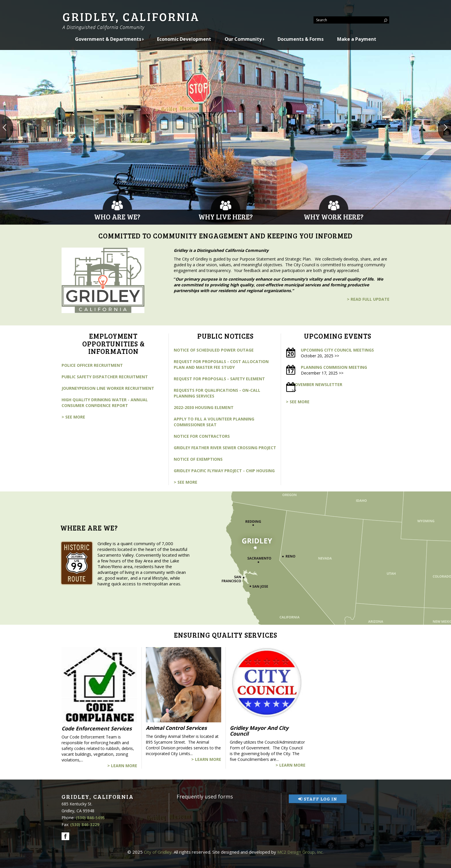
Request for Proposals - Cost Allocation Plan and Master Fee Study (221, 364)
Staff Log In (318, 799)
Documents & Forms (301, 39)
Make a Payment (357, 39)
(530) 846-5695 (90, 818)
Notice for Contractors (202, 436)
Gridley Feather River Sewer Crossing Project (225, 448)
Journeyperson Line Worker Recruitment (108, 388)
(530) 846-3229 (85, 824)
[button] (7, 128)
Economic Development (184, 39)
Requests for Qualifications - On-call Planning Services (217, 393)
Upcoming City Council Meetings (337, 350)
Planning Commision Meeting (334, 367)
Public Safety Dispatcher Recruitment (105, 377)
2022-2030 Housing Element (204, 407)
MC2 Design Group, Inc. (300, 852)
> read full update (368, 299)
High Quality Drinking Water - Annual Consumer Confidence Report (105, 403)
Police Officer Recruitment (92, 365)
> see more (73, 417)
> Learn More (122, 766)
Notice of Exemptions (198, 459)
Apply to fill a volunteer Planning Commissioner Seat (214, 422)
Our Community (244, 39)
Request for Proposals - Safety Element (219, 379)
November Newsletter (317, 384)
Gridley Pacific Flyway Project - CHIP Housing (224, 471)
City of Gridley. (158, 852)
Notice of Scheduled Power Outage (214, 350)
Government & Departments (109, 39)
